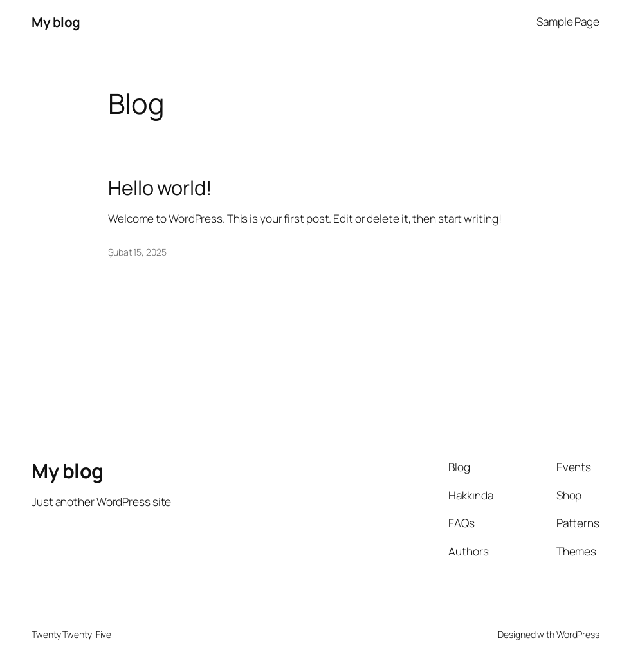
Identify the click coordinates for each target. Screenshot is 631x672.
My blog (56, 22)
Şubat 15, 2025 (137, 252)
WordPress (578, 634)
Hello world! (160, 187)
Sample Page (568, 22)
